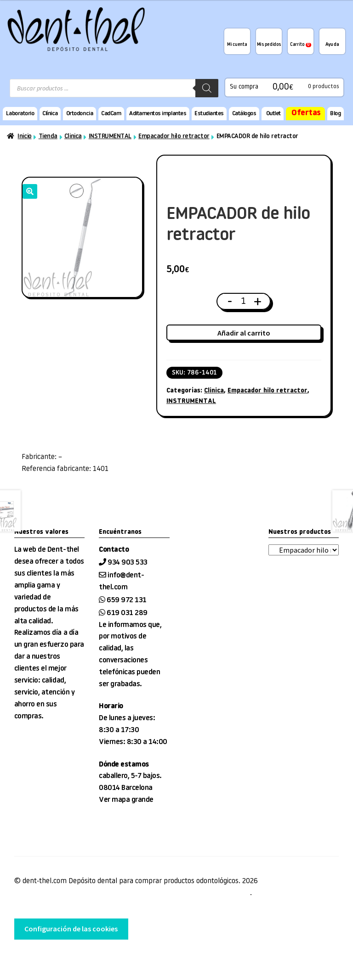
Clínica (50, 114)
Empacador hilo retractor (174, 137)
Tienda (48, 137)
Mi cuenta (237, 45)
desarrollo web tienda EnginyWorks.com (62, 958)
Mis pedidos (269, 45)
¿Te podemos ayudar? (332, 41)
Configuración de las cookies (71, 929)
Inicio (24, 137)
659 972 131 (127, 600)
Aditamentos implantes (158, 114)
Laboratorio (20, 114)
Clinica (73, 137)
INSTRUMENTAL (110, 137)
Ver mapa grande (126, 800)
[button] (30, 191)
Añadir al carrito (244, 333)
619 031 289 (127, 613)
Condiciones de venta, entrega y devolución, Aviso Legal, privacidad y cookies (132, 893)
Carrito (301, 45)
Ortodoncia (80, 114)
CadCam (111, 114)
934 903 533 (128, 563)
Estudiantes (209, 114)
